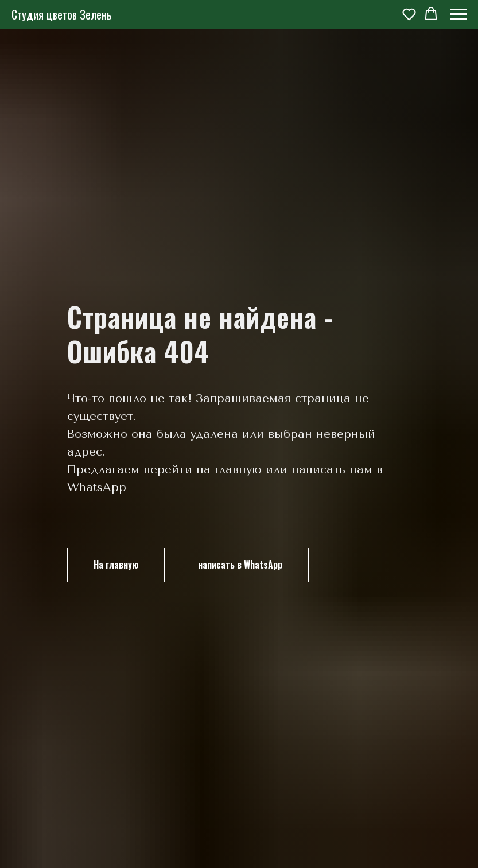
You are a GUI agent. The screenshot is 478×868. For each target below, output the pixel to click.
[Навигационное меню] (458, 14)
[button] (409, 14)
